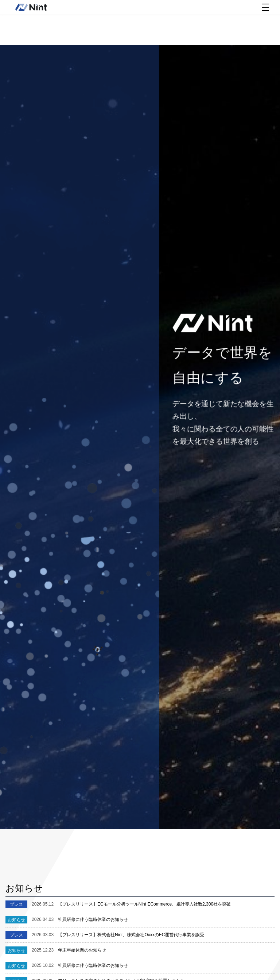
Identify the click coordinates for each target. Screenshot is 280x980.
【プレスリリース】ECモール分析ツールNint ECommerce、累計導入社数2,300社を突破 (131, 904)
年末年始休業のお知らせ (69, 950)
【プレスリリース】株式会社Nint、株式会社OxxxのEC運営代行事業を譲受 (118, 935)
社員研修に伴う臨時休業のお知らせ (80, 919)
